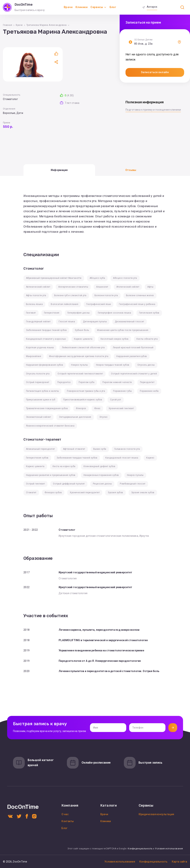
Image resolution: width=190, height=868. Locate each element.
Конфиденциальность (140, 849)
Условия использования (169, 849)
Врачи (68, 7)
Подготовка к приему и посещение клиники (153, 110)
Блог (113, 7)
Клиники (82, 7)
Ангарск (152, 7)
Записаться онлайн (155, 72)
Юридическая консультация (156, 814)
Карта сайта (179, 862)
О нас (65, 814)
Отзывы (131, 170)
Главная (8, 25)
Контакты (68, 821)
